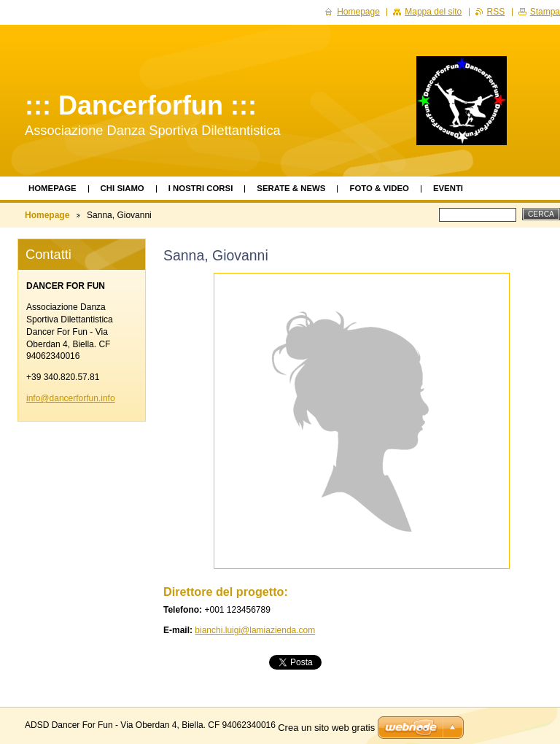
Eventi (448, 188)
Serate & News (291, 188)
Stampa (545, 12)
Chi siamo (122, 188)
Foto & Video (379, 188)
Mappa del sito (433, 12)
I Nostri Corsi (201, 188)
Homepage (52, 188)
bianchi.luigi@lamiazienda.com (255, 630)
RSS (496, 12)
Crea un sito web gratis (326, 728)
